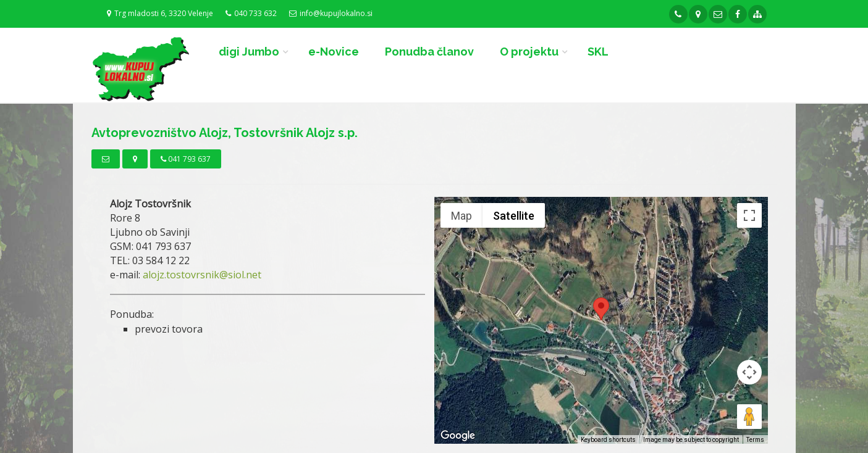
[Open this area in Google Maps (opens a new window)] (458, 436)
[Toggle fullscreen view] (749, 215)
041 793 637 (186, 159)
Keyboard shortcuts (608, 440)
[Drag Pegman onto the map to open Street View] (749, 417)
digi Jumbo (249, 52)
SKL (598, 52)
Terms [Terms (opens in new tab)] (755, 440)
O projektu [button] (529, 52)
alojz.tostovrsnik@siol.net (202, 275)
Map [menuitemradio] (461, 216)
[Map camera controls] (749, 372)
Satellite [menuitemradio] (514, 216)
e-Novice (334, 52)
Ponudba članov (429, 52)
